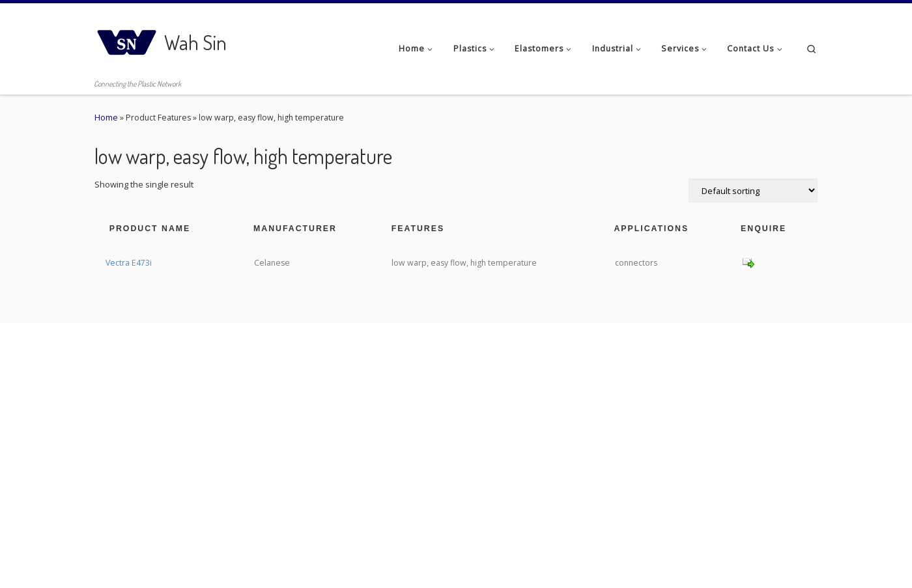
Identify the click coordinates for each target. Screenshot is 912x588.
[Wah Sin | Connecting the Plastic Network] (127, 39)
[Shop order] (753, 190)
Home (106, 118)
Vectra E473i (129, 263)
